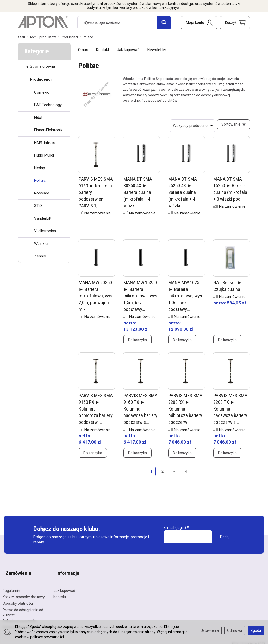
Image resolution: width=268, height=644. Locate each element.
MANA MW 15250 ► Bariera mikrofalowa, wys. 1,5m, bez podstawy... (141, 299)
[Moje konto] (199, 23)
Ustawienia (210, 630)
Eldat (38, 118)
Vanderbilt (43, 218)
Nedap (40, 168)
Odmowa (235, 630)
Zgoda (256, 630)
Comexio (42, 92)
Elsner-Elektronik (48, 130)
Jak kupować (128, 50)
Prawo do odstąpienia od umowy (23, 608)
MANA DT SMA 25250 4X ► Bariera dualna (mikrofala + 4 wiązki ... (183, 195)
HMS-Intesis (45, 143)
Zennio (40, 256)
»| (186, 474)
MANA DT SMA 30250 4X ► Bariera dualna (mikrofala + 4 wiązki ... (138, 195)
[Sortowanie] (232, 126)
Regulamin (11, 587)
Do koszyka (138, 343)
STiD (38, 206)
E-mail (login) (175, 530)
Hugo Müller (44, 155)
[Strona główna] (43, 22)
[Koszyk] (235, 23)
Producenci (41, 79)
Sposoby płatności (18, 600)
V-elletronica (45, 231)
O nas (83, 50)
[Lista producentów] (190, 126)
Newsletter (157, 50)
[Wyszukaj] (164, 23)
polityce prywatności (47, 637)
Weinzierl (42, 244)
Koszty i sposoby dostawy (24, 593)
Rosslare (42, 193)
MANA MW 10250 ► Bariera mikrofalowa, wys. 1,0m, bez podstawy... (186, 299)
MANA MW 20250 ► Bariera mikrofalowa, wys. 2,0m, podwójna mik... (96, 299)
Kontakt (102, 50)
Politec (40, 180)
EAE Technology (48, 105)
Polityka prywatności (20, 617)
